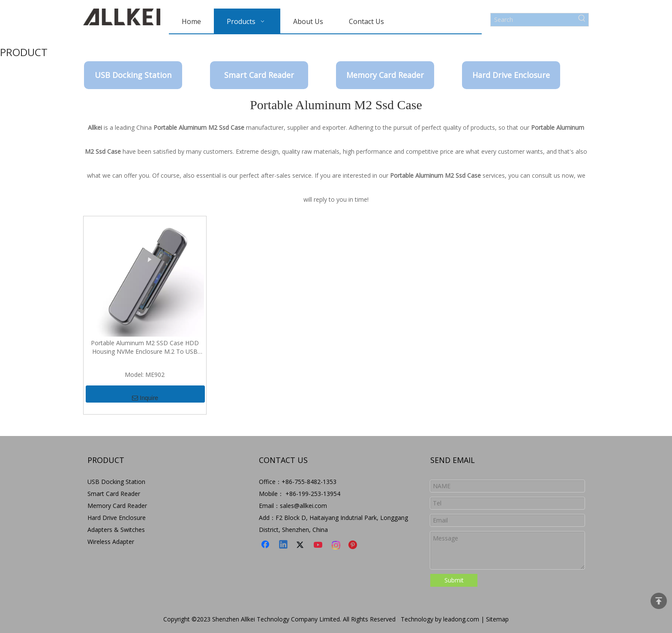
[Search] (533, 20)
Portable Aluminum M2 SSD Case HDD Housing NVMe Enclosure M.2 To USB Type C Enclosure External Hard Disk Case (145, 347)
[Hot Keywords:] (582, 20)
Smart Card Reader (259, 75)
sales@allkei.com (303, 506)
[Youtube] (319, 545)
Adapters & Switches (116, 530)
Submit (454, 580)
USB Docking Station (133, 75)
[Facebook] (266, 545)
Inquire (145, 394)
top (659, 601)
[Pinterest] (354, 545)
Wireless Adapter (111, 542)
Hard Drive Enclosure (511, 75)
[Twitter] (301, 545)
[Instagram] (336, 545)
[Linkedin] (284, 545)
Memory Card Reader (385, 75)
